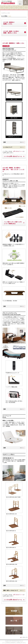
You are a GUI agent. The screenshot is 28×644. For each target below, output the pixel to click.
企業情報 (7, 643)
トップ (3, 13)
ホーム (4, 643)
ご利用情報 (18, 643)
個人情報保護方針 (13, 643)
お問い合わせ (23, 643)
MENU (20, 4)
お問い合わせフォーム (18, 151)
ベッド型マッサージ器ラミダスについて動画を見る (13, 223)
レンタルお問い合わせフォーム (13, 156)
